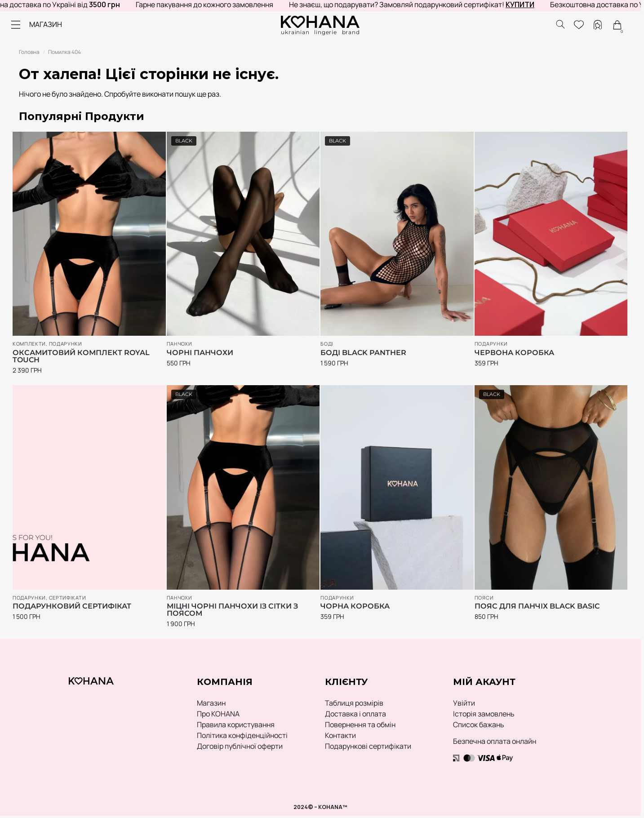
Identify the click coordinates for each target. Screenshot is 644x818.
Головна (29, 52)
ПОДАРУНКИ (66, 344)
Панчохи (180, 344)
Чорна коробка (355, 606)
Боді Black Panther (363, 353)
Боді (327, 344)
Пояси (484, 598)
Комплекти (29, 344)
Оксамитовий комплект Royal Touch (81, 356)
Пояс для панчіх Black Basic (537, 606)
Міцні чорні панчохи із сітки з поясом (232, 610)
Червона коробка (514, 353)
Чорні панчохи (200, 353)
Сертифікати (68, 598)
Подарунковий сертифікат (72, 606)
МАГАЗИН (46, 24)
